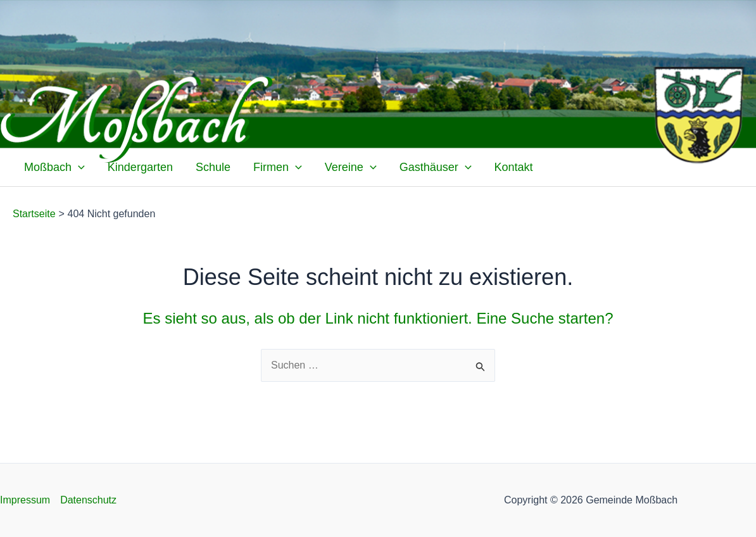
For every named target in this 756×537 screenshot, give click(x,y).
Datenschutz (88, 500)
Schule (213, 167)
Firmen (278, 167)
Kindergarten (140, 167)
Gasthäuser (436, 167)
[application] (78, 167)
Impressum (25, 500)
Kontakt (514, 167)
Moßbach (54, 167)
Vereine (351, 167)
